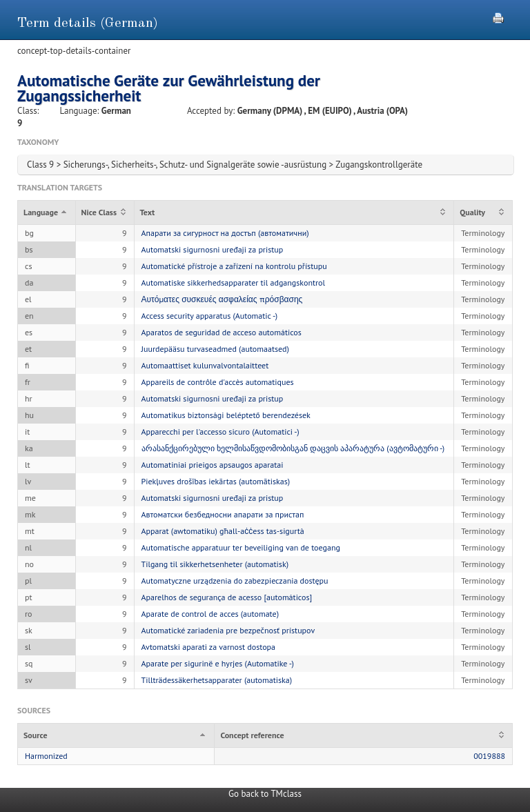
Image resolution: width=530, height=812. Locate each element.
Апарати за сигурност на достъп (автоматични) (225, 233)
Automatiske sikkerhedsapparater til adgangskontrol (234, 283)
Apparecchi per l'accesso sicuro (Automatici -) (220, 432)
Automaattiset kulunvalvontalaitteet (205, 365)
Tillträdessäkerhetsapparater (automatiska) (217, 680)
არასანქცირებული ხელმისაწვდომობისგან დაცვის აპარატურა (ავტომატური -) (293, 448)
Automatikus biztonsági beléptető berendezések (226, 415)
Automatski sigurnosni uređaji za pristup (213, 249)
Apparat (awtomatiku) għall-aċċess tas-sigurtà (223, 531)
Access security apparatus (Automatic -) (210, 316)
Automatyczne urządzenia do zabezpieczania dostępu (235, 581)
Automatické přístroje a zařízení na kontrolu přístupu (234, 266)
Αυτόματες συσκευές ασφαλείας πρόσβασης (222, 299)
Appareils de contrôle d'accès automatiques (218, 382)
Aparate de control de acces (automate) (210, 614)
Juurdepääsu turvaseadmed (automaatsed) (215, 349)
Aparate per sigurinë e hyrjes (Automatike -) (218, 663)
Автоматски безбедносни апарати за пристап (223, 514)
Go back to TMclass (265, 794)
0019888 (489, 756)
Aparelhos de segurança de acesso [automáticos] (227, 597)
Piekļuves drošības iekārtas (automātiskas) (216, 481)
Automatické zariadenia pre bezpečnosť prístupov (228, 630)
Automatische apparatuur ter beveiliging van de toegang (241, 547)
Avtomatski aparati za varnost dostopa (209, 647)
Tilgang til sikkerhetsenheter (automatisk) (215, 564)
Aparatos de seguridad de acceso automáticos (222, 332)
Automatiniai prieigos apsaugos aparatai (213, 465)
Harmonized (46, 756)
